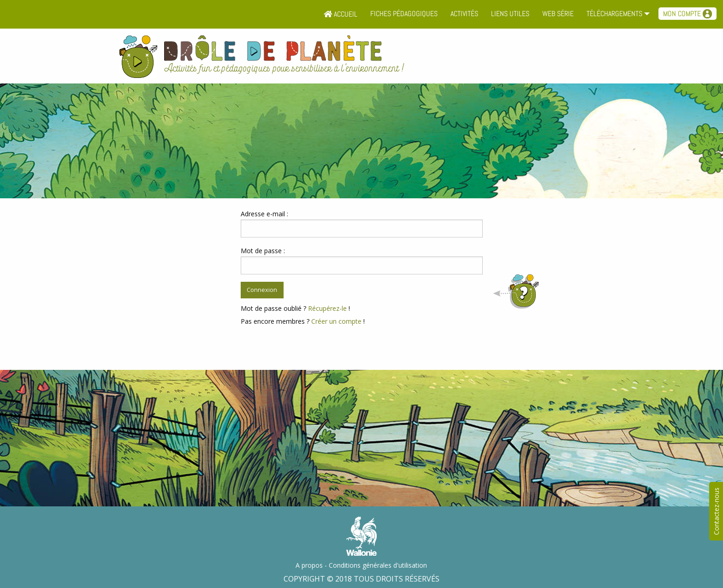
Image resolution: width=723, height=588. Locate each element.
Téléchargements (614, 14)
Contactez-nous (716, 511)
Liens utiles (510, 14)
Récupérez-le (327, 308)
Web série (558, 14)
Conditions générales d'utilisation (378, 565)
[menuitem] (341, 14)
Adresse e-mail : (264, 214)
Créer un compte (336, 321)
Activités (464, 14)
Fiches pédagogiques (404, 14)
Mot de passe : (263, 251)
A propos (309, 565)
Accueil (341, 14)
